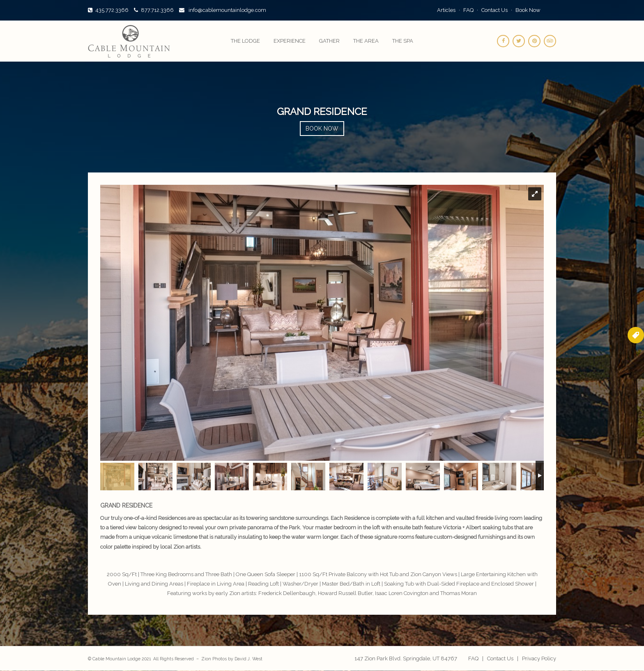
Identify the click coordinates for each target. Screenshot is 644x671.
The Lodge (245, 41)
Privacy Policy (539, 658)
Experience (290, 41)
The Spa (403, 41)
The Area (366, 41)
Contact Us (494, 10)
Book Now (528, 10)
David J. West (248, 659)
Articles (446, 10)
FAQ (468, 10)
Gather (329, 41)
